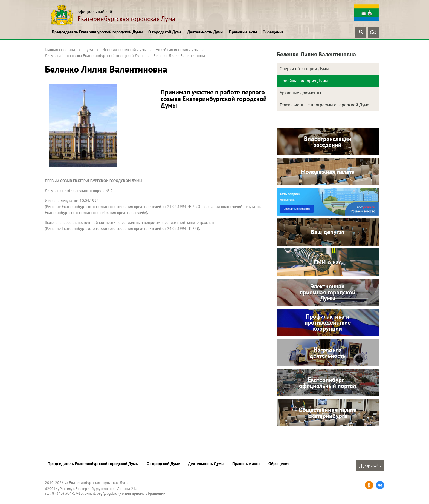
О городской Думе (165, 32)
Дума (89, 50)
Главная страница (60, 50)
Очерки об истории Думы (304, 68)
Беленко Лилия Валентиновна (179, 56)
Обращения (273, 32)
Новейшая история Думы (177, 50)
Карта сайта (370, 466)
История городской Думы (124, 50)
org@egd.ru (107, 493)
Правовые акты (243, 32)
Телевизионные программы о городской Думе (324, 105)
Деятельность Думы (205, 32)
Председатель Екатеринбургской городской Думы (97, 32)
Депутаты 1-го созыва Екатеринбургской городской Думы (95, 56)
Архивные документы (300, 93)
